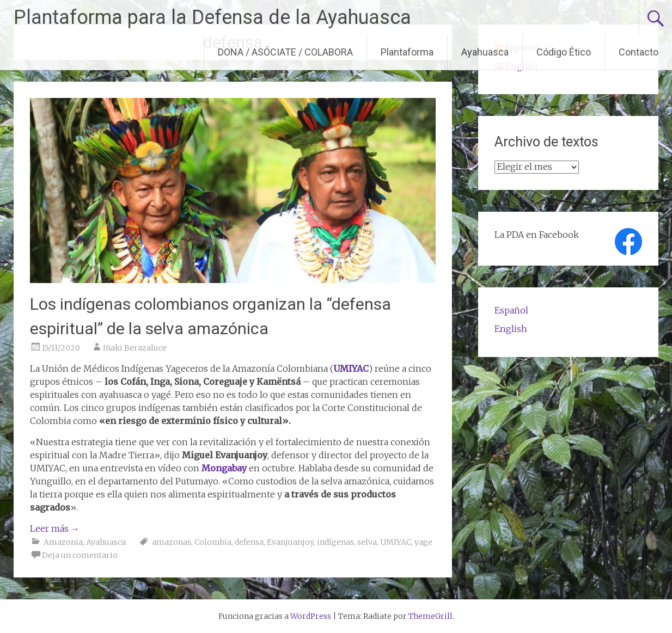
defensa (249, 542)
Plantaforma (407, 52)
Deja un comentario (80, 555)
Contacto (639, 52)
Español (511, 310)
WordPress (311, 616)
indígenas (335, 542)
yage (423, 542)
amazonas (172, 542)
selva (367, 542)
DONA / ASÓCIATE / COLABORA (285, 52)
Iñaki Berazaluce (135, 348)
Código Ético (564, 52)
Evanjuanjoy (290, 542)
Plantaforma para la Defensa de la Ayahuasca (212, 17)
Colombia (213, 542)
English (511, 329)
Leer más (55, 528)
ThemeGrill (430, 616)
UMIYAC (396, 542)
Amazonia (63, 542)
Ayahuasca (485, 52)
